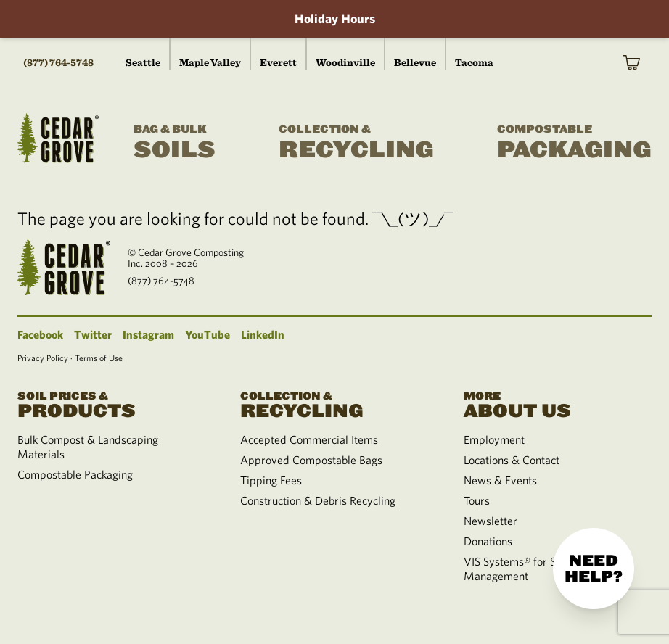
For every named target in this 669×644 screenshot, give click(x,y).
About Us (558, 404)
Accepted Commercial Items (309, 439)
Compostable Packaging (75, 474)
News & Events (500, 480)
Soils (175, 143)
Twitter (93, 334)
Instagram (148, 334)
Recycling (356, 143)
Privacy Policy (43, 358)
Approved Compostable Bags (311, 460)
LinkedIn (263, 334)
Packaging (574, 143)
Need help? (594, 569)
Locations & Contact (512, 460)
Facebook (40, 334)
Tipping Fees (271, 480)
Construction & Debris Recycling (318, 500)
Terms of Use (99, 358)
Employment (494, 439)
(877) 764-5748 (58, 62)
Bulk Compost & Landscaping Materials (88, 447)
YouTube (208, 334)
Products (111, 404)
